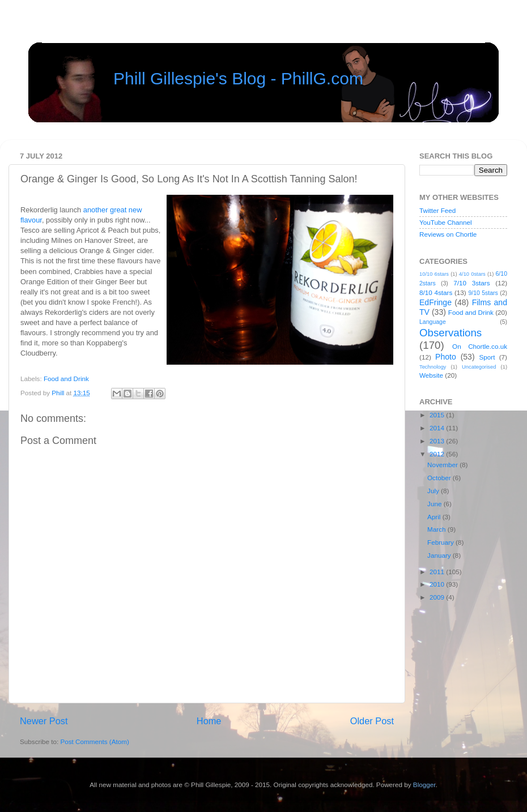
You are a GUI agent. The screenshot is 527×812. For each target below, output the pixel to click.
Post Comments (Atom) (94, 742)
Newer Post (44, 721)
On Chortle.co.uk (480, 346)
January (440, 555)
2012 (438, 454)
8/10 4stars (436, 292)
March (437, 529)
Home (209, 721)
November (443, 465)
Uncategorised (479, 367)
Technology (433, 367)
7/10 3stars (471, 283)
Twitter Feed (437, 210)
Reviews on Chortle (448, 234)
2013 (438, 441)
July (434, 491)
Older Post (372, 721)
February (441, 542)
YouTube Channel (446, 222)
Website (431, 375)
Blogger (424, 785)
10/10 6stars (434, 274)
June (435, 504)
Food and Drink (66, 379)
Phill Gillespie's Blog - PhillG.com (238, 78)
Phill (59, 393)
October (440, 478)
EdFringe (435, 302)
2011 (438, 572)
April (435, 517)
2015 (438, 415)
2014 (438, 428)
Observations (450, 333)
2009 (438, 597)
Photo (446, 357)
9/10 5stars (483, 293)
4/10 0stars (472, 274)
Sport (487, 357)
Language (433, 322)
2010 (438, 584)
